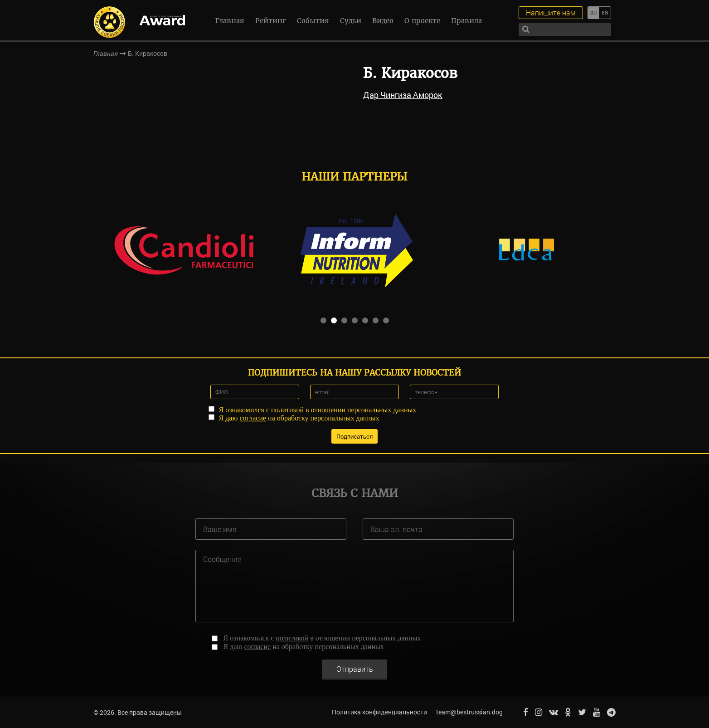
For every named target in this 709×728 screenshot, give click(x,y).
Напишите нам (551, 12)
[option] (184, 249)
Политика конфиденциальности (379, 712)
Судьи (351, 21)
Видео (383, 21)
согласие (253, 418)
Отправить (355, 668)
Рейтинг (271, 21)
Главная (230, 21)
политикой (287, 410)
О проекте (422, 21)
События (313, 21)
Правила (466, 21)
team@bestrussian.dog (469, 712)
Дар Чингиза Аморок (403, 95)
